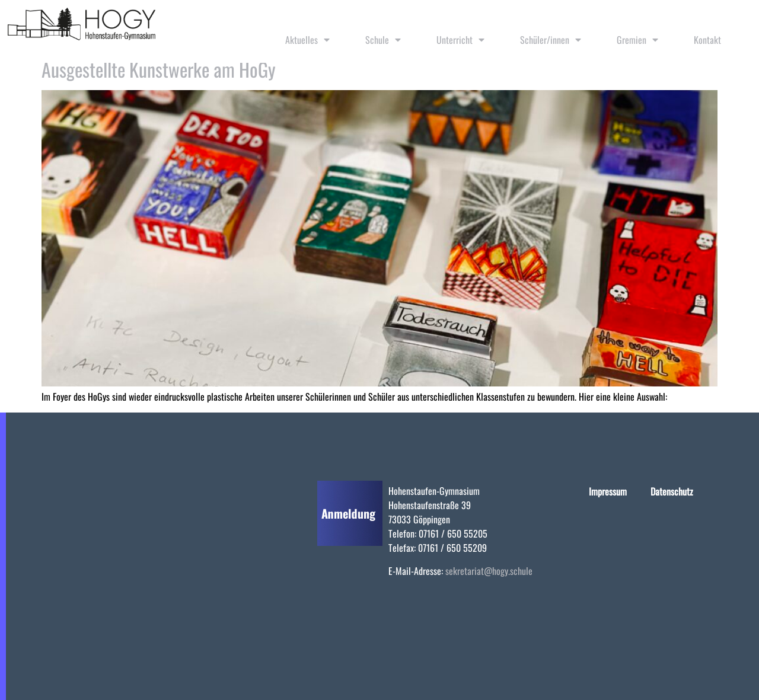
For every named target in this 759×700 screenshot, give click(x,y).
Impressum (608, 491)
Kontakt (707, 40)
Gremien (637, 40)
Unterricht (460, 40)
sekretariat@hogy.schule (489, 571)
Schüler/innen (551, 40)
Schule (383, 40)
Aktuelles (307, 40)
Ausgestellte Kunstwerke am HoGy (159, 69)
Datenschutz (672, 491)
